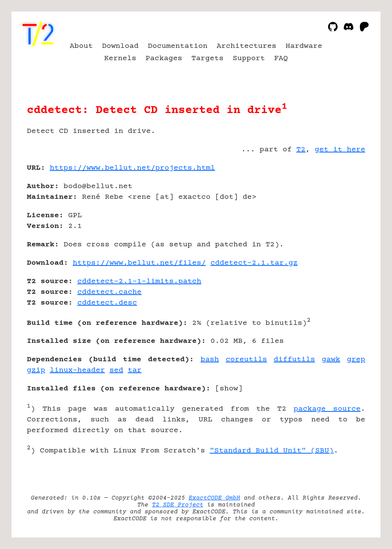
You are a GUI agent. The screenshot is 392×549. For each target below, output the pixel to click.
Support (249, 58)
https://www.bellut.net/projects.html (132, 168)
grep (356, 360)
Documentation (178, 46)
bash (210, 360)
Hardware (304, 46)
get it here (340, 150)
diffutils (294, 360)
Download (120, 46)
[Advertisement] (342, 213)
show (229, 389)
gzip (36, 370)
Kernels (120, 58)
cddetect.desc (107, 303)
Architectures (247, 46)
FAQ (281, 58)
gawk (331, 360)
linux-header (77, 370)
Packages (164, 58)
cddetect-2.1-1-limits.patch (139, 281)
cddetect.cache (109, 292)
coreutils (247, 360)
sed (116, 370)
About (81, 46)
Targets (207, 58)
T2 (301, 150)
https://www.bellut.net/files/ (139, 263)
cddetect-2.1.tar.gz (254, 263)
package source (327, 409)
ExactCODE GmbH (214, 498)
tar (135, 370)
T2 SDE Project (178, 505)
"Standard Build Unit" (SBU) (272, 451)
